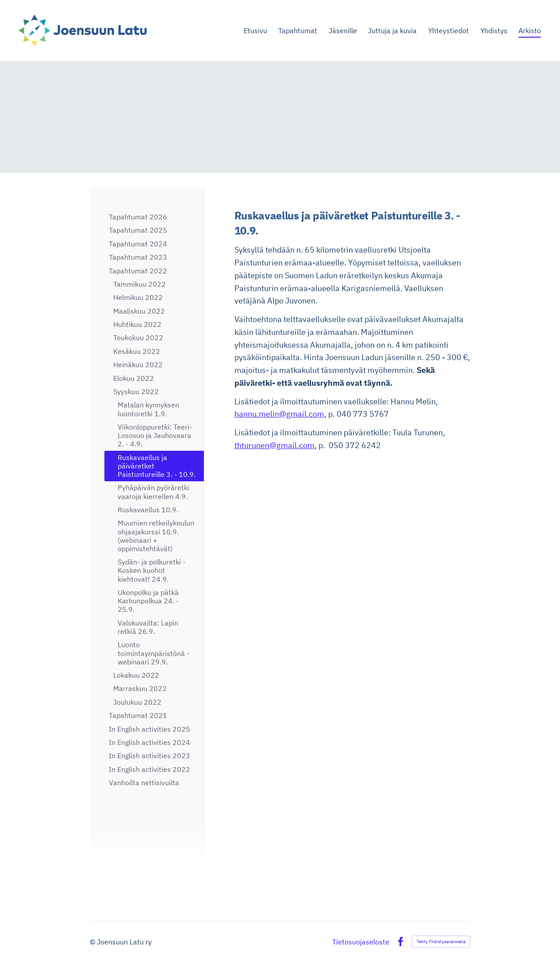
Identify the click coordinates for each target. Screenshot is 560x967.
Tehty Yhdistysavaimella (441, 942)
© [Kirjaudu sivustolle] (93, 942)
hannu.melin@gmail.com (279, 414)
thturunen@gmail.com (274, 445)
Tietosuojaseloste (361, 942)
